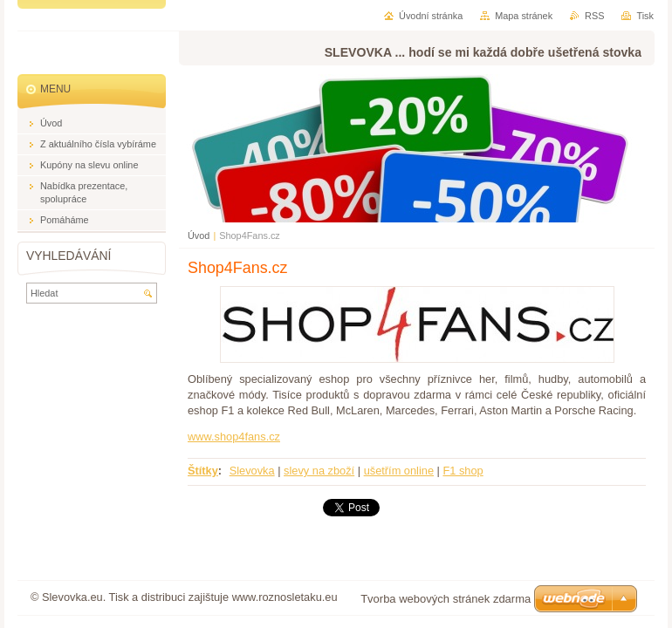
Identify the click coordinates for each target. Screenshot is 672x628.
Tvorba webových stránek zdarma (446, 599)
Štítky (203, 471)
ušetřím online (399, 471)
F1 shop (463, 471)
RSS (594, 16)
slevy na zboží (319, 471)
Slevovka (252, 471)
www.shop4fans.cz (234, 437)
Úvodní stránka (431, 16)
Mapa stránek (524, 16)
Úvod (199, 235)
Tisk (645, 16)
